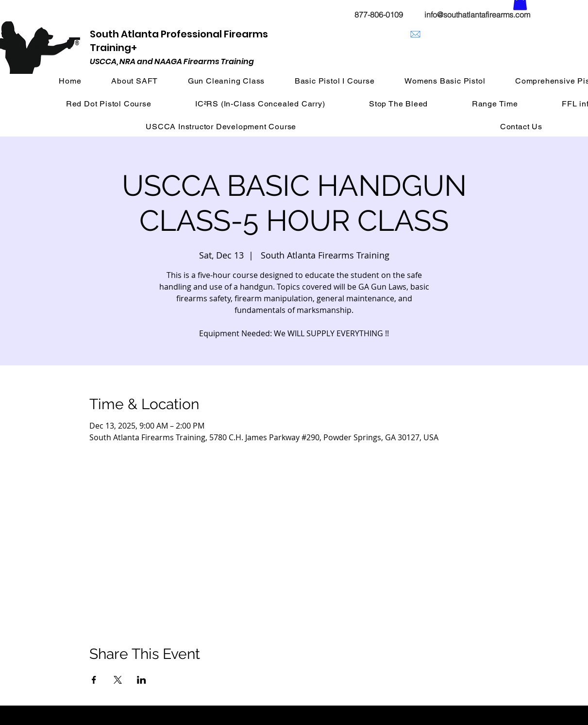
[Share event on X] (118, 680)
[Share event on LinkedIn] (142, 680)
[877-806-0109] (379, 14)
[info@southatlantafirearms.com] (416, 34)
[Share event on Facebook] (94, 680)
